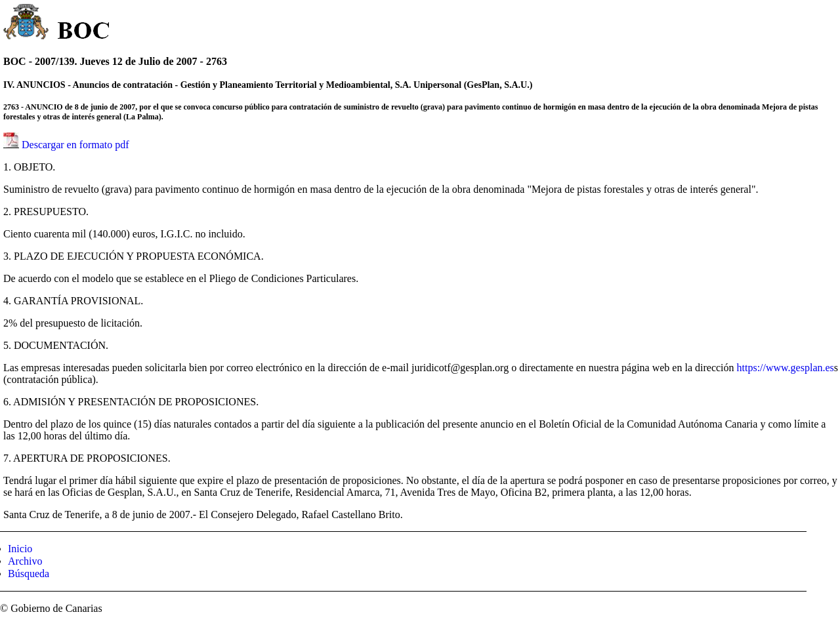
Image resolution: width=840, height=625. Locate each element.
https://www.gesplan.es (786, 368)
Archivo (25, 561)
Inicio (20, 549)
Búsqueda (29, 574)
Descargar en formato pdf (75, 145)
